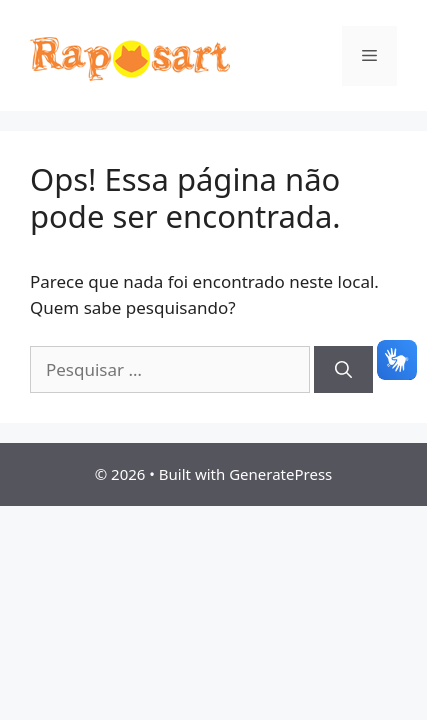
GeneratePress (280, 474)
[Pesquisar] (343, 370)
